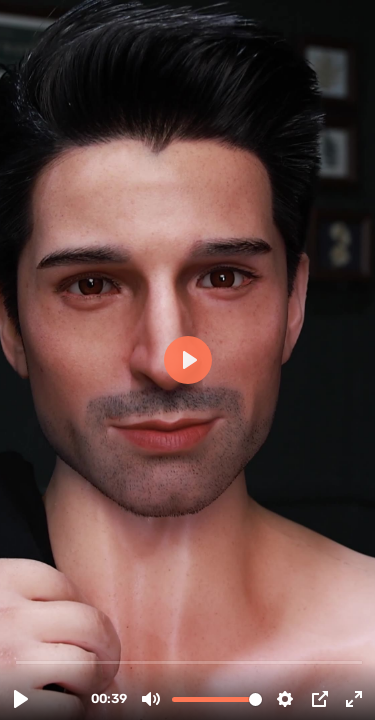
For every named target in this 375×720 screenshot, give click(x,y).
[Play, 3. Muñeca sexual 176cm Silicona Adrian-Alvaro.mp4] (21, 699)
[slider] (189, 661)
